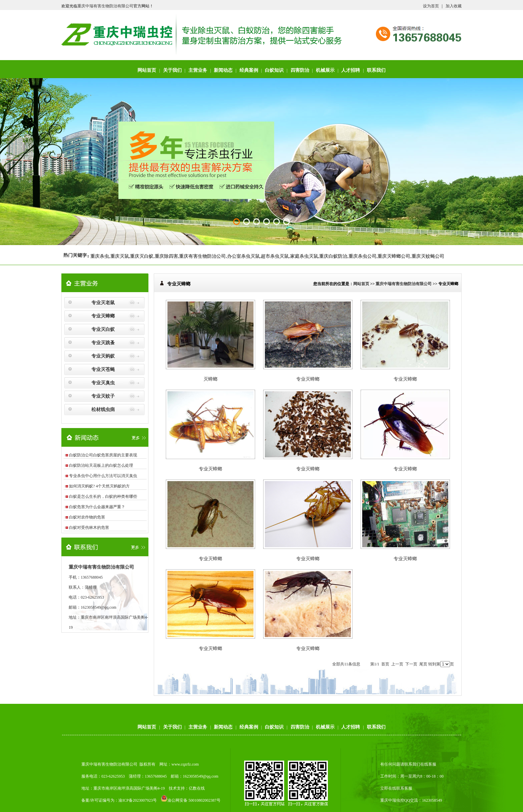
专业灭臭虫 (103, 383)
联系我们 (376, 70)
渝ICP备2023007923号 (138, 800)
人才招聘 (351, 70)
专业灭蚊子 (103, 396)
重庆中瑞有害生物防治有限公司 (105, 6)
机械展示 (325, 70)
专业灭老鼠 (103, 303)
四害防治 (300, 70)
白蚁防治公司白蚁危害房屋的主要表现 (103, 455)
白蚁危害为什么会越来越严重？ (97, 507)
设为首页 (431, 6)
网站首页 (147, 70)
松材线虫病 (103, 410)
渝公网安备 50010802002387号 (191, 800)
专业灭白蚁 (103, 329)
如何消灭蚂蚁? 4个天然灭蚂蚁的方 (99, 486)
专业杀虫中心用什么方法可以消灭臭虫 (103, 476)
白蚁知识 (274, 70)
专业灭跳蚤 (103, 343)
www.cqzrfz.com (185, 764)
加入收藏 (454, 6)
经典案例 (249, 70)
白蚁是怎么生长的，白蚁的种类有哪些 (103, 496)
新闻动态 (223, 70)
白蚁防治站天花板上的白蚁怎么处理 (101, 465)
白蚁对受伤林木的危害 (89, 528)
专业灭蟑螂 (103, 316)
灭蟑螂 (210, 379)
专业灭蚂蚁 (103, 356)
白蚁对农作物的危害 (87, 517)
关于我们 (172, 70)
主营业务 (198, 70)
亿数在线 (197, 788)
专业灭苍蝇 (103, 369)
